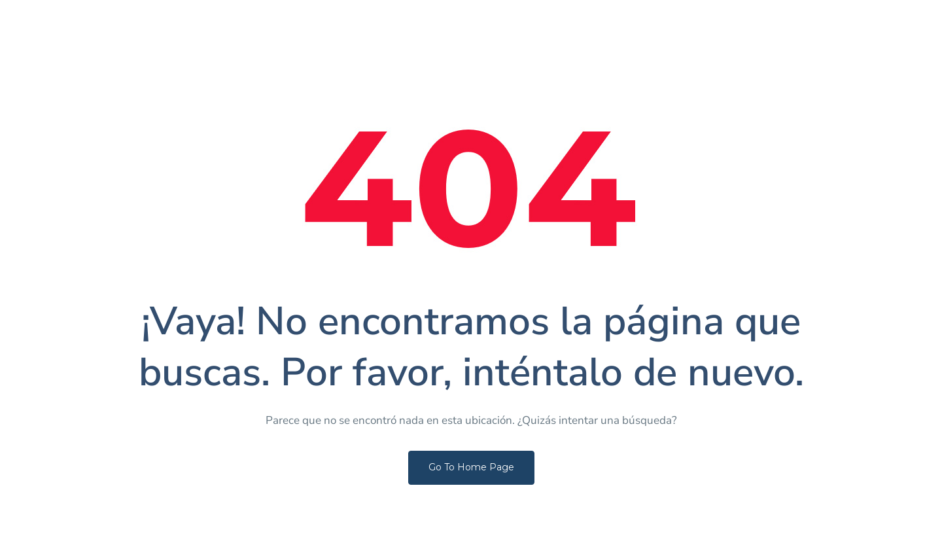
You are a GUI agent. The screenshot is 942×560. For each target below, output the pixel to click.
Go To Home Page (471, 467)
